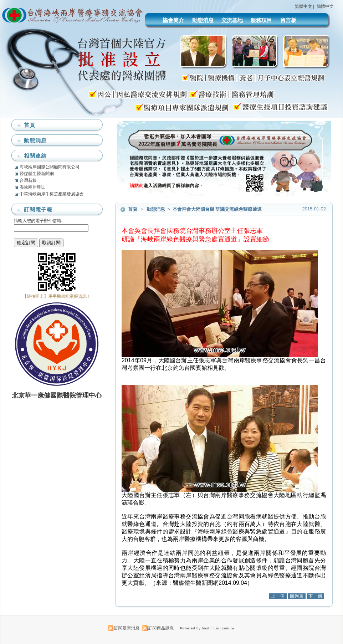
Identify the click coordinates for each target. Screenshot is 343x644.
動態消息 (203, 20)
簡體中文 (325, 6)
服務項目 (261, 20)
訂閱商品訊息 (161, 628)
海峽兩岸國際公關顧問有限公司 (50, 167)
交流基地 (232, 20)
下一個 (315, 596)
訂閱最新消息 (127, 628)
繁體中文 (303, 6)
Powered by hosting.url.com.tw (207, 628)
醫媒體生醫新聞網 (37, 174)
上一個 (278, 596)
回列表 (297, 596)
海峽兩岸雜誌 (32, 187)
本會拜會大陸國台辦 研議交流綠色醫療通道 (217, 209)
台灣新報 (28, 180)
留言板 (288, 20)
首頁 (133, 209)
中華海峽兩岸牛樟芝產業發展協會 (52, 194)
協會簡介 (173, 20)
